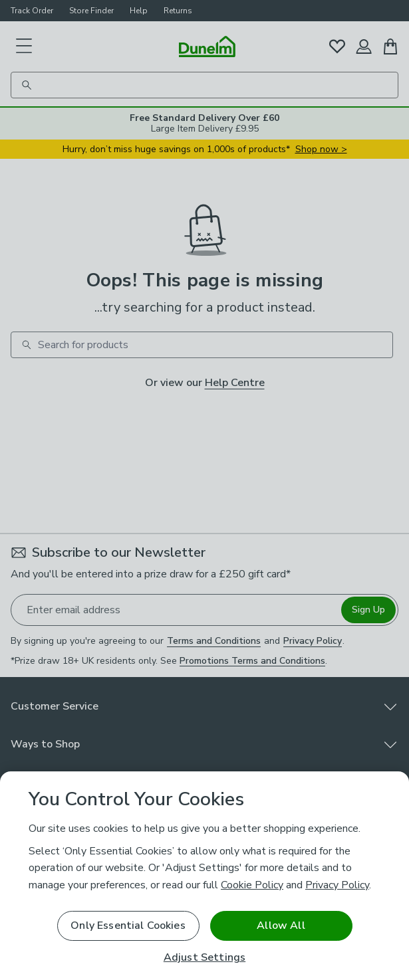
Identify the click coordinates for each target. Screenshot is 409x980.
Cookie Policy (252, 885)
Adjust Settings (204, 958)
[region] (204, 876)
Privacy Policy (337, 885)
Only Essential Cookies (128, 926)
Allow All (281, 926)
